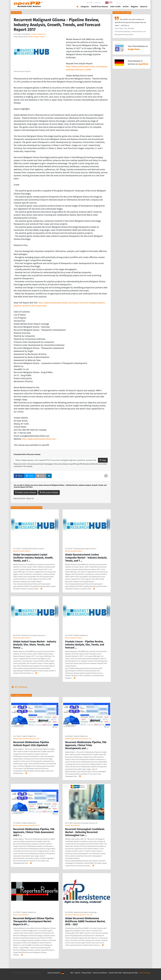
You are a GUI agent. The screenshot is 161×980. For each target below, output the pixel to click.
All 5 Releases (19, 687)
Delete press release (26, 492)
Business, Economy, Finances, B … (34, 635)
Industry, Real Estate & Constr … (34, 549)
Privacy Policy (86, 973)
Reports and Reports (21, 915)
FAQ (72, 973)
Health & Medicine (39, 34)
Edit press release (49, 492)
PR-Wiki (90, 3)
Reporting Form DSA (130, 973)
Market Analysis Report (36, 37)
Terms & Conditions (100, 973)
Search (142, 3)
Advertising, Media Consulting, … (86, 912)
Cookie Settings (145, 973)
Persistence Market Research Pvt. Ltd (79, 915)
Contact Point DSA (115, 973)
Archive (126, 7)
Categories (85, 7)
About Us (144, 7)
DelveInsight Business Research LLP (26, 739)
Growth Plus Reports (73, 825)
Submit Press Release (100, 7)
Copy (103, 460)
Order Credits (115, 7)
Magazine (134, 7)
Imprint (98, 3)
